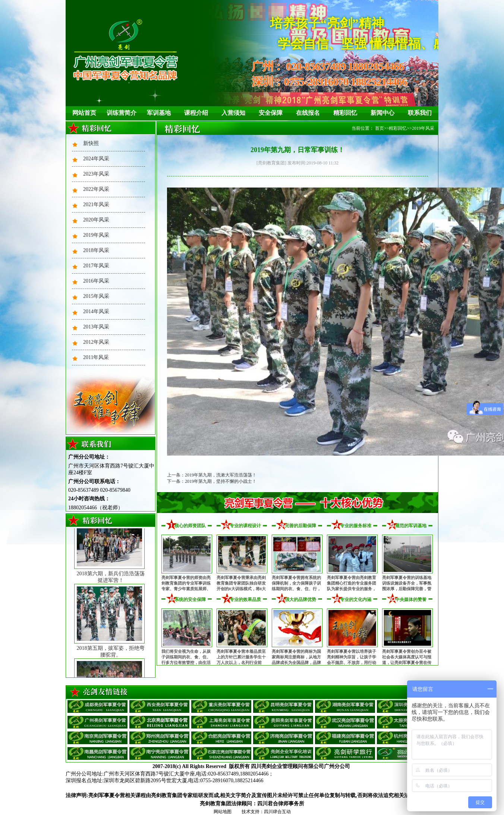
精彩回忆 (345, 113)
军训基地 (159, 113)
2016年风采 (96, 281)
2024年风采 (96, 159)
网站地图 (223, 812)
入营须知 (233, 113)
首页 (379, 128)
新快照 (91, 143)
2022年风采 (96, 189)
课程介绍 (196, 113)
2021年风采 (96, 204)
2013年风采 (96, 327)
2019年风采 (96, 235)
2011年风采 (96, 357)
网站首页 (84, 113)
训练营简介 (122, 113)
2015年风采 (96, 296)
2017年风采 (96, 266)
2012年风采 (96, 342)
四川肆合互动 (277, 812)
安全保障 (271, 113)
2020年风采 (96, 220)
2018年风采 (96, 250)
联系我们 (420, 113)
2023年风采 (96, 174)
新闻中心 (382, 113)
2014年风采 (96, 311)
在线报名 (308, 113)
